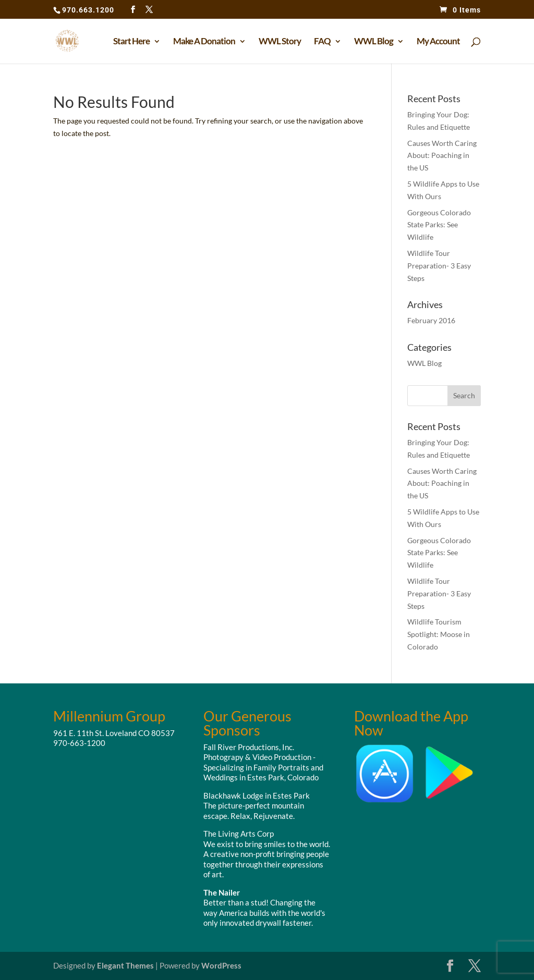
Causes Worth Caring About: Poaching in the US (442, 156)
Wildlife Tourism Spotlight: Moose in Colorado (439, 634)
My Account (438, 42)
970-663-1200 (79, 743)
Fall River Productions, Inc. (249, 747)
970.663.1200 (88, 10)
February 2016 (431, 320)
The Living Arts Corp (239, 834)
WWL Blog (374, 42)
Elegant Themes (125, 965)
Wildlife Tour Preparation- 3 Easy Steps (439, 266)
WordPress (221, 965)
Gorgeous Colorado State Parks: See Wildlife (439, 225)
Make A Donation (204, 42)
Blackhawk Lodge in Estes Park (257, 795)
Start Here (131, 42)
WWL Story (280, 42)
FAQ (322, 42)
